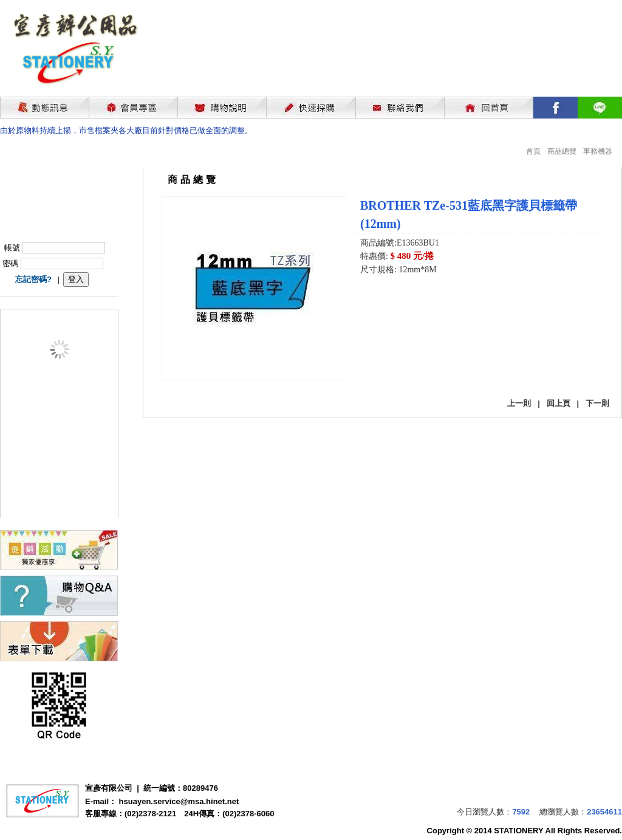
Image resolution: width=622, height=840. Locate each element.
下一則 (597, 403)
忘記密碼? (33, 279)
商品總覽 (562, 151)
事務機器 (598, 151)
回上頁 (559, 403)
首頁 (533, 151)
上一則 (519, 403)
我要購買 (392, 302)
